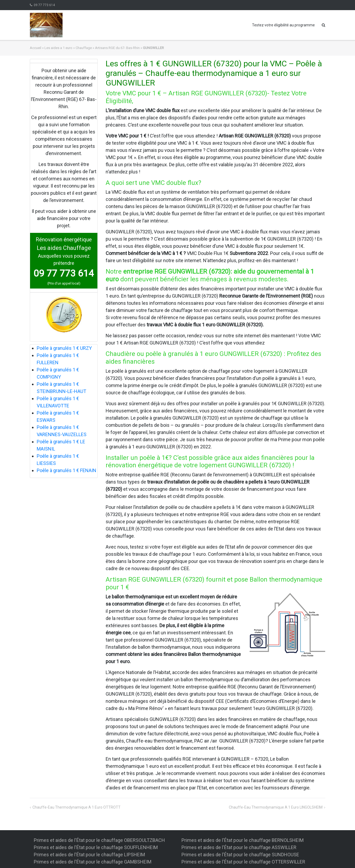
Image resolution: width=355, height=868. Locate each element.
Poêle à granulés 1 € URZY (64, 348)
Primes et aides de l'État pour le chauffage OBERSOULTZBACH (99, 840)
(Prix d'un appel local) (64, 283)
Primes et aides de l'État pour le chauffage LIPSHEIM (89, 855)
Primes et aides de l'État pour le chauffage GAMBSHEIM (93, 862)
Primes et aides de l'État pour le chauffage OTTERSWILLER (243, 862)
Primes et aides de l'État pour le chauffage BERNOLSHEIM (243, 840)
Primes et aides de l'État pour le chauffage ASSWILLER (239, 847)
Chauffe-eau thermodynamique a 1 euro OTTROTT (77, 807)
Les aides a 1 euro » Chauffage (68, 48)
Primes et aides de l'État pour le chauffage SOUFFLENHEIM (96, 847)
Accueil (36, 48)
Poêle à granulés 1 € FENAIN (67, 470)
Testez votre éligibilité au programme (283, 25)
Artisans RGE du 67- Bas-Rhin (117, 48)
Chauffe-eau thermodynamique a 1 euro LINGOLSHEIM (276, 807)
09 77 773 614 (44, 5)
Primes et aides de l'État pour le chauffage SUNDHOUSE (240, 855)
